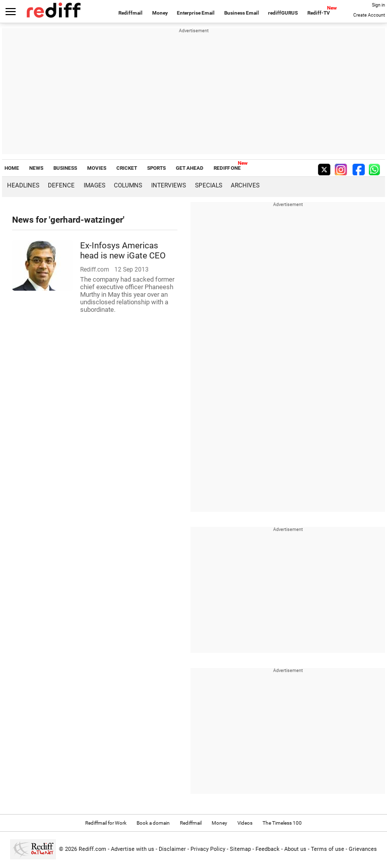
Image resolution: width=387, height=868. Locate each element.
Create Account (369, 15)
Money (160, 13)
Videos (245, 823)
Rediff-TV (319, 13)
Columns (128, 185)
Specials (209, 185)
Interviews (169, 185)
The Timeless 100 (282, 823)
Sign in (378, 5)
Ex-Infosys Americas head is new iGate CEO (123, 250)
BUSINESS (65, 168)
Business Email (242, 13)
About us (295, 849)
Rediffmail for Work (106, 823)
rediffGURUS (283, 13)
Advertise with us (133, 849)
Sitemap (240, 849)
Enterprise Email (196, 13)
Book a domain (153, 823)
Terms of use (328, 849)
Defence (61, 185)
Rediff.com (92, 849)
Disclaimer (172, 849)
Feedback (268, 849)
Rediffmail (131, 13)
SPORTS (156, 168)
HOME (12, 168)
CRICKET (127, 168)
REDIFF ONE (227, 168)
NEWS (36, 168)
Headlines (23, 185)
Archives (245, 185)
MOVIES (97, 168)
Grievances (363, 849)
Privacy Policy (208, 849)
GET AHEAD (190, 168)
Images (94, 185)
